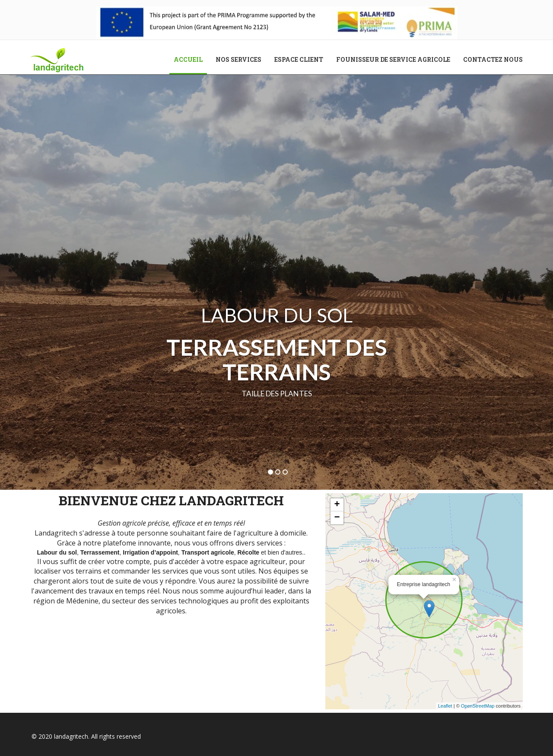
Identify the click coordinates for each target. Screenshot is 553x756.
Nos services (238, 59)
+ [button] (337, 505)
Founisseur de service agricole (393, 59)
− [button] (337, 518)
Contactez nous (493, 59)
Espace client (299, 59)
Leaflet (445, 706)
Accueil (191, 59)
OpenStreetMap (478, 706)
